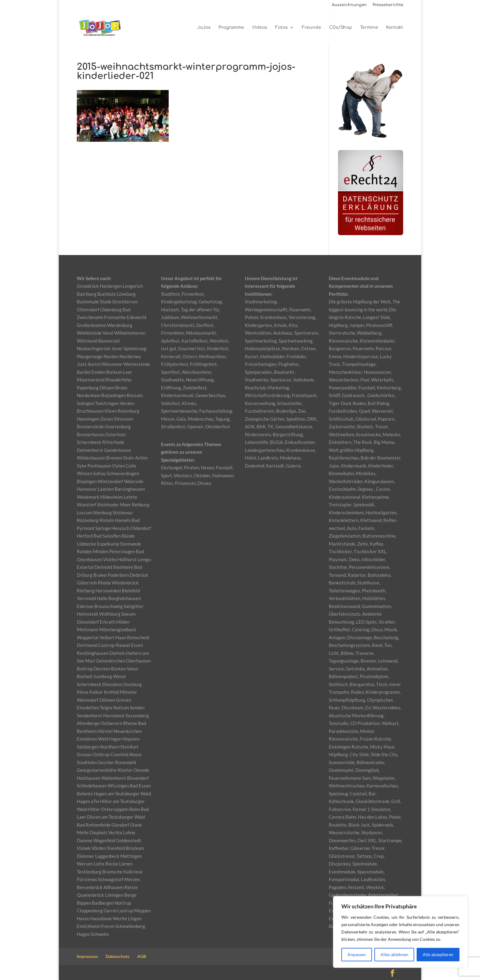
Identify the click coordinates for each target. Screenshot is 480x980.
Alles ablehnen (394, 954)
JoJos (204, 28)
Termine (369, 28)
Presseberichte (388, 5)
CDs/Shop (341, 28)
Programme (231, 28)
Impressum (87, 956)
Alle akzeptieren (438, 954)
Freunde (311, 28)
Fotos (281, 28)
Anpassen (357, 954)
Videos (260, 28)
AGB (142, 956)
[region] (400, 932)
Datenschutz (118, 956)
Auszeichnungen (349, 5)
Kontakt (395, 28)
